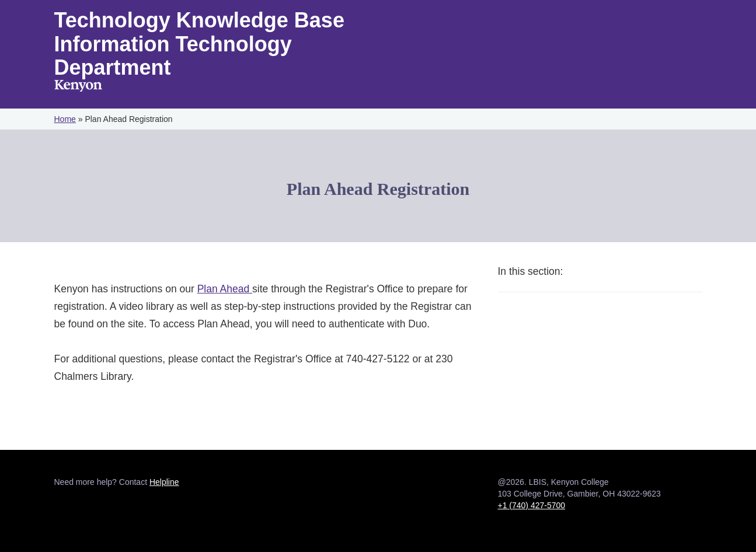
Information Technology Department (173, 56)
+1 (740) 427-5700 (532, 505)
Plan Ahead (225, 289)
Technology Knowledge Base (199, 20)
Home (65, 119)
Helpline (164, 482)
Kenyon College (78, 87)
